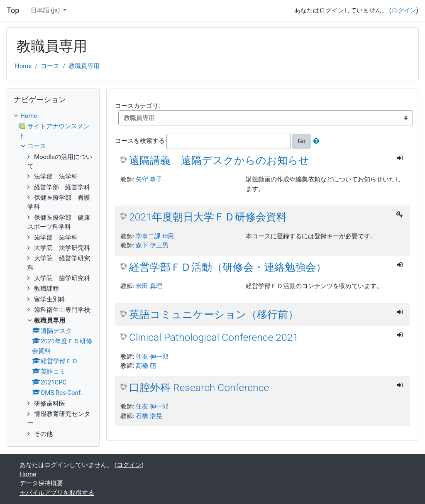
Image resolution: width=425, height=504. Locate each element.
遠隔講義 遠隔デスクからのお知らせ (219, 160)
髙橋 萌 (146, 366)
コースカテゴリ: (138, 106)
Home (23, 66)
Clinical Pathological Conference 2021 (214, 337)
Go (302, 141)
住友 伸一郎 (152, 357)
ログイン (404, 10)
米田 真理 (149, 286)
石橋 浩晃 (149, 416)
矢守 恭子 (149, 179)
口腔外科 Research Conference (199, 388)
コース (50, 66)
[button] (318, 141)
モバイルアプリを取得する (57, 493)
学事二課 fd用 (155, 236)
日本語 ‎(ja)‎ (46, 10)
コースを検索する (140, 141)
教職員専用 (84, 66)
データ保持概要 (41, 483)
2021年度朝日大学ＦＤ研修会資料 (208, 217)
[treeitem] (53, 116)
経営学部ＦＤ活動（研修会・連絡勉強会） (228, 267)
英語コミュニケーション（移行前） (214, 314)
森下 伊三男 (152, 245)
